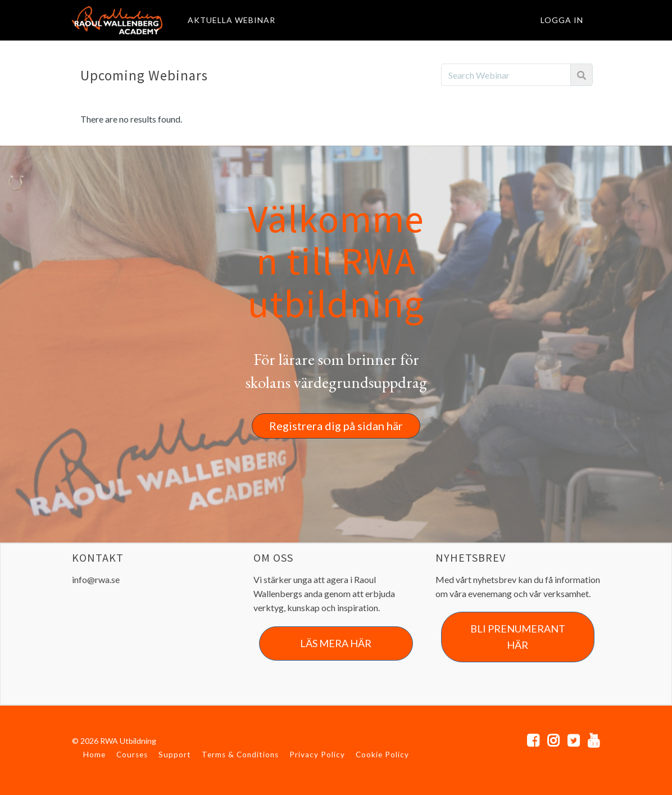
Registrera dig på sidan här (336, 426)
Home (94, 755)
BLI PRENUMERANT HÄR (518, 637)
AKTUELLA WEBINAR (231, 20)
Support (175, 755)
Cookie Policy (382, 755)
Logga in (562, 20)
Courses (132, 755)
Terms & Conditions (240, 755)
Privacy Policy (317, 755)
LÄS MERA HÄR (336, 643)
